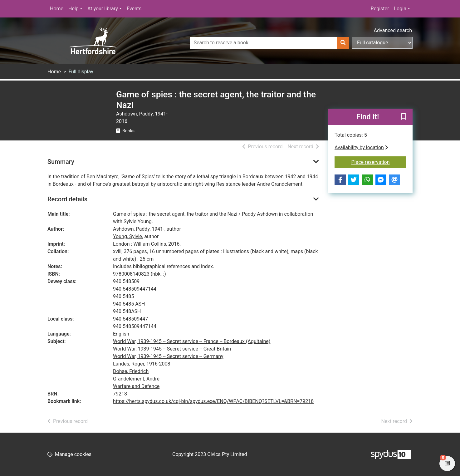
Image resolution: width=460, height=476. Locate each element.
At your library (103, 9)
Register (380, 9)
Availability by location (361, 147)
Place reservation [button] (379, 162)
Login (400, 9)
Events (134, 9)
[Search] (343, 43)
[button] (404, 117)
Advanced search (393, 30)
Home (57, 9)
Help (73, 9)
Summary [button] (61, 162)
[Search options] (382, 43)
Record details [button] (67, 199)
